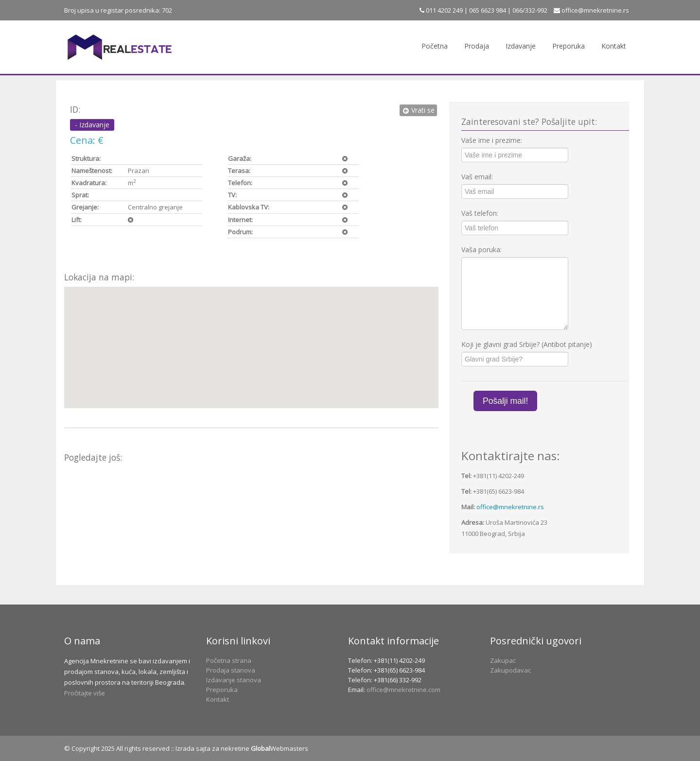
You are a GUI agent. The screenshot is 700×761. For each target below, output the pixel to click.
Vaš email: (477, 177)
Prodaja (477, 46)
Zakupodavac (510, 670)
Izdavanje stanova (234, 680)
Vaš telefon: (480, 213)
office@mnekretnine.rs (595, 10)
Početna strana (229, 660)
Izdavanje (521, 46)
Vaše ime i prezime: (492, 140)
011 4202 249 (444, 10)
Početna (435, 46)
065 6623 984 (488, 10)
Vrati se (418, 110)
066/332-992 (530, 10)
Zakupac (503, 660)
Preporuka (569, 46)
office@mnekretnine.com (403, 690)
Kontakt (614, 46)
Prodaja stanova (231, 670)
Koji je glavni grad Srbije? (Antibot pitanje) (527, 344)
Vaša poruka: (481, 250)
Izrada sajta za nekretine (212, 748)
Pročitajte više (85, 693)
